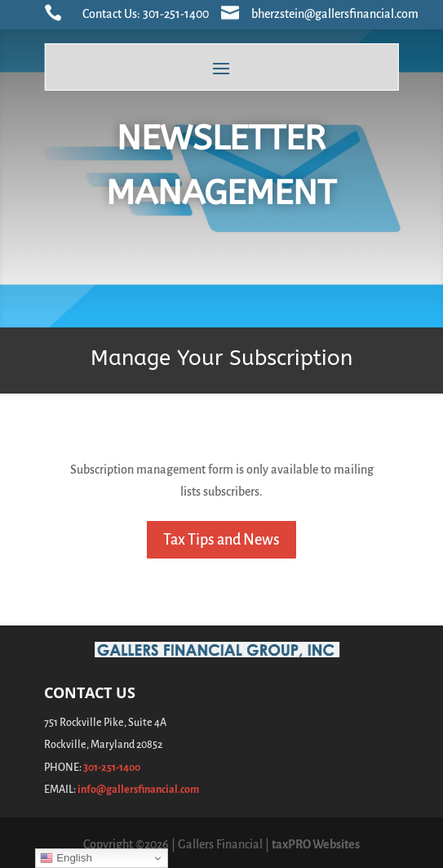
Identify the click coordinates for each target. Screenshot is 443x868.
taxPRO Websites (316, 844)
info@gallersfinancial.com (138, 790)
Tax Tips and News (221, 540)
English (66, 858)
